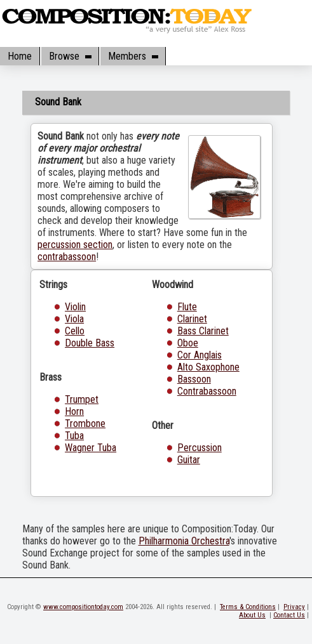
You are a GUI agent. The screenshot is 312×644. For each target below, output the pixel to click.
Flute (187, 307)
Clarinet (192, 319)
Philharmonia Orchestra (184, 541)
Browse (70, 56)
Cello (75, 331)
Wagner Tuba (91, 448)
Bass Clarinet (203, 331)
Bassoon (194, 379)
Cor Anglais (200, 355)
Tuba (74, 436)
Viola (74, 319)
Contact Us (289, 615)
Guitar (189, 460)
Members (133, 56)
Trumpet (82, 399)
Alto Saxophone (208, 367)
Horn (74, 411)
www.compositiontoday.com (83, 607)
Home (20, 56)
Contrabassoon (207, 391)
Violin (75, 307)
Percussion (200, 448)
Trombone (85, 424)
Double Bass (90, 343)
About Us (252, 615)
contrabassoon (67, 257)
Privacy (294, 607)
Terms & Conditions (248, 607)
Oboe (188, 343)
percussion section (75, 245)
